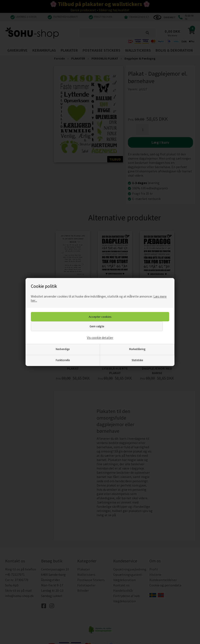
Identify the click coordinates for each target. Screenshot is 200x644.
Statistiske (137, 360)
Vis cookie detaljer (100, 338)
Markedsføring (137, 349)
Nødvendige (63, 349)
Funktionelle (63, 360)
